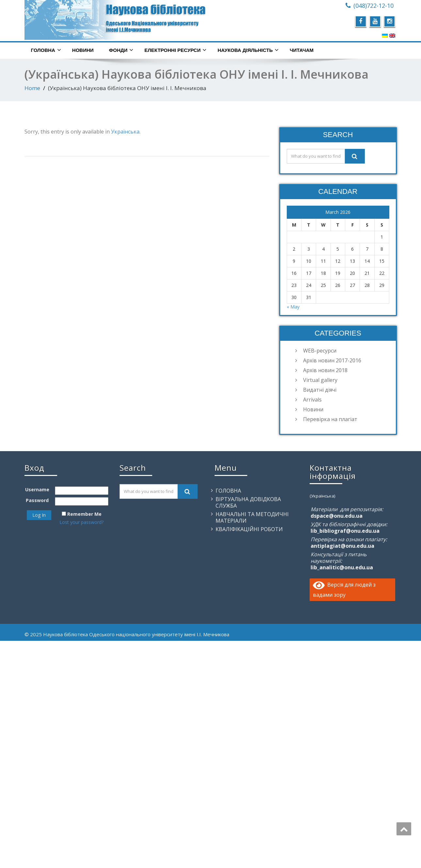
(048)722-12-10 (373, 6)
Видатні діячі (320, 390)
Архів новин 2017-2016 (332, 360)
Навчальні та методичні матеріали (252, 517)
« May (293, 307)
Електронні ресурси (175, 50)
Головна (46, 50)
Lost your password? (81, 522)
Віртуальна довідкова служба (248, 502)
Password (37, 500)
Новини (83, 50)
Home (32, 88)
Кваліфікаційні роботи (249, 529)
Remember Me (84, 514)
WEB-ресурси (320, 351)
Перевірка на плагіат (330, 419)
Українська (125, 132)
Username (37, 489)
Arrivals (312, 400)
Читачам (302, 50)
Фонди (121, 50)
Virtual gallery (320, 380)
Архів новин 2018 (325, 370)
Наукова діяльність (248, 50)
